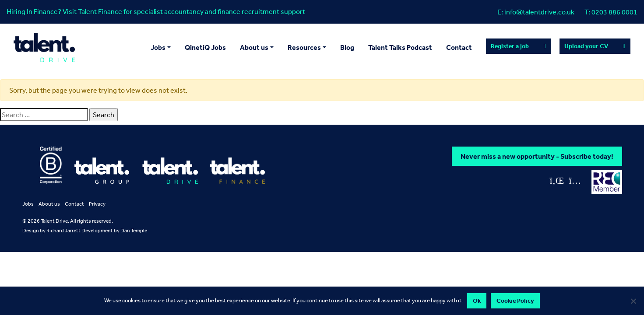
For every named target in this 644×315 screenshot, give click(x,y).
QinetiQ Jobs (205, 47)
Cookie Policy (515, 301)
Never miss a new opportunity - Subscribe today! (537, 156)
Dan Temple (134, 231)
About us (49, 204)
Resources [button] (304, 47)
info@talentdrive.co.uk (539, 12)
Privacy (97, 204)
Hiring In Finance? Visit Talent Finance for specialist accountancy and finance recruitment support (156, 11)
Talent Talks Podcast (400, 47)
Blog (347, 47)
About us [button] (254, 47)
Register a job (510, 46)
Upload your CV (586, 46)
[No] (633, 301)
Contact (459, 47)
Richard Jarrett (63, 231)
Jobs (28, 204)
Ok (477, 301)
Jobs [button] (158, 47)
